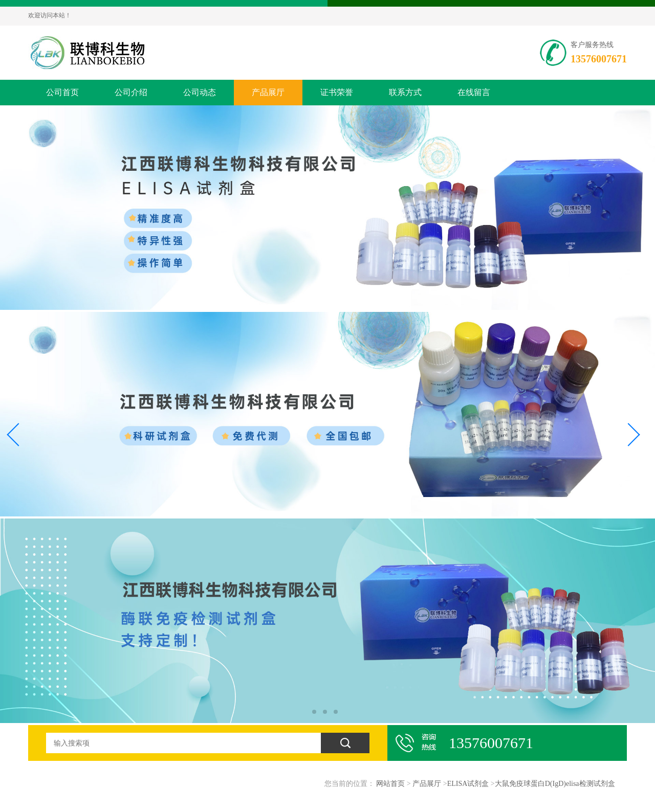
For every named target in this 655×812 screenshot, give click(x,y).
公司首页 (62, 92)
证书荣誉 (337, 92)
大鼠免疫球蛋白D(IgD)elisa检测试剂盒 (555, 784)
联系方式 (405, 92)
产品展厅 (268, 92)
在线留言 (474, 92)
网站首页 (390, 784)
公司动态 (200, 92)
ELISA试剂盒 (468, 784)
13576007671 (599, 59)
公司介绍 (131, 92)
